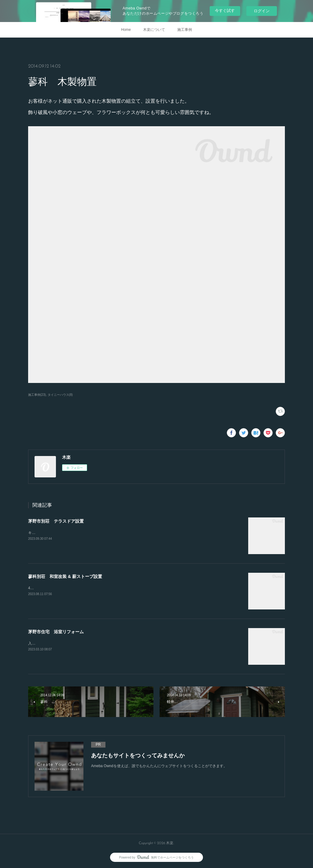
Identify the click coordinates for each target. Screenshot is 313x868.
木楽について (154, 30)
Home (126, 30)
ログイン (262, 11)
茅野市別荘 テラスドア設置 (56, 521)
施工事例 (185, 30)
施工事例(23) (37, 395)
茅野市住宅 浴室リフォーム (56, 632)
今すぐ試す (225, 11)
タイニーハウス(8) (60, 395)
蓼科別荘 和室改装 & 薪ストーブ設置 (65, 576)
